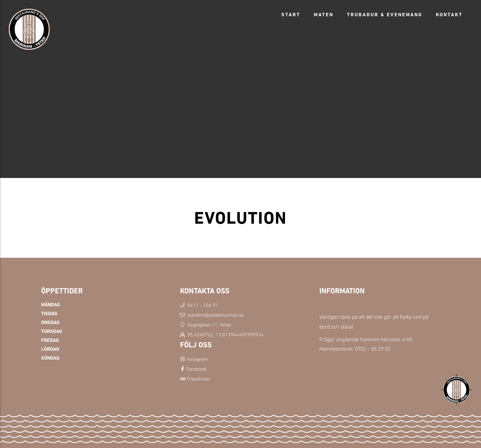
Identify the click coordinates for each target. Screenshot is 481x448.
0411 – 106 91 (203, 305)
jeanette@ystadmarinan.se (216, 315)
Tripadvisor (198, 379)
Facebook (196, 369)
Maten (324, 15)
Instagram (197, 359)
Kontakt (449, 15)
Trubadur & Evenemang (385, 15)
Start (291, 15)
